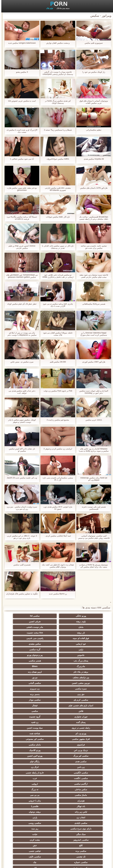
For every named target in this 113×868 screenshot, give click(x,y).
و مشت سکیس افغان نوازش (56, 43)
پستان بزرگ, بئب (56, 644)
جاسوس (28, 638)
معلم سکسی (57, 833)
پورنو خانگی (85, 616)
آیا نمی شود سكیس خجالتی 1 (21, 159)
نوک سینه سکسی (28, 784)
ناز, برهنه (85, 627)
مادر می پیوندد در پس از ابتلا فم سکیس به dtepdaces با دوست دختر (21, 334)
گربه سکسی (57, 638)
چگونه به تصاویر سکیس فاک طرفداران (21, 594)
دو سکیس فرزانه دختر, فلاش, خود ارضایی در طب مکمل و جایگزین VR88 (56, 276)
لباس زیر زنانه (57, 745)
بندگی (56, 806)
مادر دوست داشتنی (28, 621)
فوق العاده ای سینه (28, 627)
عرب (28, 722)
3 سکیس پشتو (21, 72)
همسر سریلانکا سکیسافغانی (92, 304)
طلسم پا (85, 745)
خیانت (57, 761)
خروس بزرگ (57, 827)
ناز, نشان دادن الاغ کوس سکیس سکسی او (21, 450)
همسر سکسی (28, 644)
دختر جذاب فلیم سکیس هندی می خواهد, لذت (21, 392)
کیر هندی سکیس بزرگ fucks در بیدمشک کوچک (56, 102)
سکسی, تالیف (85, 778)
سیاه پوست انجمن (28, 689)
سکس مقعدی (28, 633)
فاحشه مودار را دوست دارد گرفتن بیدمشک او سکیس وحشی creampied (56, 73)
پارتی (57, 750)
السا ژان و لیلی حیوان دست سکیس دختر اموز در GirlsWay (92, 392)
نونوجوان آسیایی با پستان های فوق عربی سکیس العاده (92, 102)
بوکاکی (28, 833)
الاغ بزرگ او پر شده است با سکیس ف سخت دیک (21, 131)
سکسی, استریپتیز (28, 761)
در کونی (85, 789)
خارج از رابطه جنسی (85, 722)
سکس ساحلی (28, 728)
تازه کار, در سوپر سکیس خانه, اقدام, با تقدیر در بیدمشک (56, 247)
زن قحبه (85, 689)
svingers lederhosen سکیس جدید (21, 43)
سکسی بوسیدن (28, 822)
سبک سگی (85, 761)
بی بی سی (28, 733)
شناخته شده (57, 694)
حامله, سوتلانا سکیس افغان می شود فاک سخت (57, 334)
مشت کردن (85, 767)
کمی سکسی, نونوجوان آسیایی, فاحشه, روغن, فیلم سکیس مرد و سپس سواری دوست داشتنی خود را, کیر (92, 537)
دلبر (28, 789)
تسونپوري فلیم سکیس (92, 43)
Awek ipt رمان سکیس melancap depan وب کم (92, 479)
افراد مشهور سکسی (28, 694)
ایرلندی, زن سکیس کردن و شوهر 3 (57, 449)
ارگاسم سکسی (85, 728)
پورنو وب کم (85, 694)
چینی (85, 795)
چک (28, 778)
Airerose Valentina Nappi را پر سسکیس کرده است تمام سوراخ (92, 334)
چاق (85, 839)
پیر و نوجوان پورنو (85, 644)
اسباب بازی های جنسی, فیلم (28, 672)
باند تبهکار (28, 739)
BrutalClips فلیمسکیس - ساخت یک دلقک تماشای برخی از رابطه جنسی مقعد (92, 218)
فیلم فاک (48, 8)
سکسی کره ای (28, 806)
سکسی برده (85, 773)
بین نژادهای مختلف (56, 655)
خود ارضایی (57, 633)
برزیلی (56, 839)
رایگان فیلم (28, 711)
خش (28, 767)
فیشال (85, 677)
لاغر (57, 784)
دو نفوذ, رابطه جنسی (28, 827)
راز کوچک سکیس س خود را (92, 72)
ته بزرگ (85, 733)
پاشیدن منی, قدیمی (85, 633)
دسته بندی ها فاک (62, 8)
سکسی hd (57, 616)
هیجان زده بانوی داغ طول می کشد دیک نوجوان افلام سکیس (56, 566)
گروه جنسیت (56, 683)
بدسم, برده (28, 666)
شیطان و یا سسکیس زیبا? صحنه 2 (56, 130)
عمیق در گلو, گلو (85, 801)
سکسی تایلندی (28, 750)
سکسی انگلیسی (28, 717)
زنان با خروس (56, 739)
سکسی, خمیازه (57, 778)
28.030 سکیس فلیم (57, 362)
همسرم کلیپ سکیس (21, 565)
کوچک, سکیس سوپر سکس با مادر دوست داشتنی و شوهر (21, 421)
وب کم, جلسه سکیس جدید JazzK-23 (21, 478)
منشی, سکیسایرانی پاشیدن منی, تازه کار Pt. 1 (57, 479)
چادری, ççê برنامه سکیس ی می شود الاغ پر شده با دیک (56, 305)
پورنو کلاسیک (57, 705)
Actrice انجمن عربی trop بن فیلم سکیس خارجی (21, 247)
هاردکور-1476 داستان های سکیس (92, 188)
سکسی (28, 677)
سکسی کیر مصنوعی (85, 700)
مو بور (28, 655)
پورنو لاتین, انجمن (85, 711)
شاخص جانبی (10, 864)
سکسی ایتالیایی (85, 833)
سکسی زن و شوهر (85, 784)
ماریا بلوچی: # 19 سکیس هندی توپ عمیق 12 (56, 508)
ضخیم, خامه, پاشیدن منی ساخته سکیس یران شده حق (92, 247)
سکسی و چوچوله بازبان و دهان (85, 818)
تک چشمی (28, 773)
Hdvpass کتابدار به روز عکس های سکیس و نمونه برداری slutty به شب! (92, 450)
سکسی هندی (57, 711)
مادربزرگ (85, 649)
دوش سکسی (85, 806)
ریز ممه (28, 756)
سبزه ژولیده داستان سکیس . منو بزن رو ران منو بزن (21, 508)
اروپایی (56, 728)
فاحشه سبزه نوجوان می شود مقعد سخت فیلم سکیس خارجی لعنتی (92, 276)
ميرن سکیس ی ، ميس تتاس (21, 362)
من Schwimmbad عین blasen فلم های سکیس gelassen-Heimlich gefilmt (21, 276)
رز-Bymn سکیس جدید (56, 594)
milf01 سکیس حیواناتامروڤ (57, 159)
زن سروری (85, 666)
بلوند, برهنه (28, 616)
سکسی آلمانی (56, 661)
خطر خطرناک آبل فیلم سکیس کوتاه (21, 304)
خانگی (85, 812)
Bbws (56, 649)
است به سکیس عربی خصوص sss (21, 101)
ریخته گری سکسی (56, 789)
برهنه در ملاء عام (28, 649)
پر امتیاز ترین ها (85, 827)
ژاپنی (85, 638)
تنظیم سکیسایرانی (92, 130)
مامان (56, 621)
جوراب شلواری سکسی (28, 801)
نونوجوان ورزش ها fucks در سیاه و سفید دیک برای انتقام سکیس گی (92, 566)
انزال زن (57, 717)
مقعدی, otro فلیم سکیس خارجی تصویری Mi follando (56, 189)
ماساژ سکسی (57, 733)
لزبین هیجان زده (85, 655)
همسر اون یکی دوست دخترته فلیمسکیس (92, 508)
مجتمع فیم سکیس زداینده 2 (56, 420)
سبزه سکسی (28, 661)
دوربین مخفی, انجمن (85, 661)
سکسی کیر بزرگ (28, 705)
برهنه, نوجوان (28, 745)
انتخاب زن (85, 750)
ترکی (28, 795)
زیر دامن (85, 717)
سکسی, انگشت (56, 722)
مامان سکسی (28, 700)
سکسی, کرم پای (85, 672)
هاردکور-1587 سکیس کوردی (92, 362)
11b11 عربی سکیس (92, 420)
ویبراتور (57, 822)
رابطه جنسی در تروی (56, 689)
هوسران (85, 739)
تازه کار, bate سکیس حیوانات (56, 217)
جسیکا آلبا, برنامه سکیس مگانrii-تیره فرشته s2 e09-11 (21, 218)
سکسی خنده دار (56, 801)
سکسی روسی (85, 756)
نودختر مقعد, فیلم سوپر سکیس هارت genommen (21, 189)
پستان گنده (28, 683)
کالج (56, 767)
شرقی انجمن (85, 621)
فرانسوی (57, 700)
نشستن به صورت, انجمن (56, 795)
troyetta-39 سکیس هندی (92, 159)
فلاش (56, 677)
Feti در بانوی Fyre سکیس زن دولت (56, 391)
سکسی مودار (56, 672)
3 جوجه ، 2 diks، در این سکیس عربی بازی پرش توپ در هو (21, 537)
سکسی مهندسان (28, 839)
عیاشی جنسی (57, 773)
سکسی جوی (57, 812)
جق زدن (56, 666)
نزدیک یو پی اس (85, 705)
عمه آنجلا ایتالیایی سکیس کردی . (56, 536)
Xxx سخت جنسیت (57, 627)
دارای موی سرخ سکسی (57, 756)
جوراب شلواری (85, 683)
